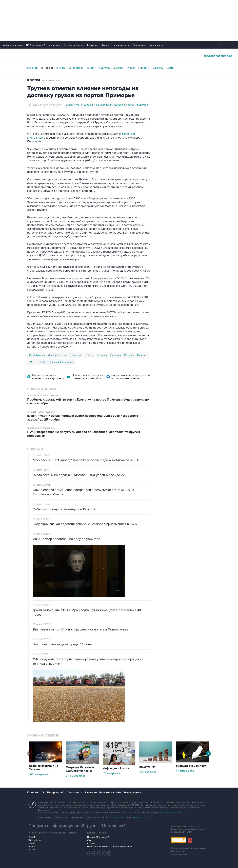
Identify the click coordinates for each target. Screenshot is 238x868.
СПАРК (32, 837)
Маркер (32, 847)
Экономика (76, 68)
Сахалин (102, 355)
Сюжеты (158, 68)
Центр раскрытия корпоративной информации (109, 847)
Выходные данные (180, 851)
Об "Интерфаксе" (35, 45)
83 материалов (148, 772)
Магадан (129, 355)
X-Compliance (35, 840)
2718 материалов (76, 776)
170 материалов (112, 774)
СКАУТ (32, 843)
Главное (32, 68)
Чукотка (89, 355)
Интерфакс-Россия (74, 45)
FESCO (43, 362)
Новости (144, 68)
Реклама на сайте (110, 793)
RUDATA (91, 843)
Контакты (33, 793)
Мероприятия (157, 45)
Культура (104, 68)
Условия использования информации (189, 848)
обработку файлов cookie (169, 813)
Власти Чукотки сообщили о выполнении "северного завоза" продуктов (107, 105)
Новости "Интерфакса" (98, 837)
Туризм (106, 45)
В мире (61, 68)
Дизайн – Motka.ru (180, 854)
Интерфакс (119, 56)
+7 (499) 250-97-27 (141, 818)
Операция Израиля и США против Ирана (80, 769)
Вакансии (91, 793)
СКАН (90, 840)
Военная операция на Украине (44, 768)
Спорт (91, 68)
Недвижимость (121, 45)
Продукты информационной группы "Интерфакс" (77, 826)
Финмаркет (93, 45)
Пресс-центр (74, 793)
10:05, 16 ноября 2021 (52, 80)
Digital (131, 68)
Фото (170, 68)
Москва (118, 68)
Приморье (76, 355)
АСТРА (32, 850)
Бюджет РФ (147, 767)
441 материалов (185, 771)
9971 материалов (39, 774)
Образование (139, 45)
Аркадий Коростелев (62, 362)
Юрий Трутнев (37, 355)
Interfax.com (54, 45)
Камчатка (115, 355)
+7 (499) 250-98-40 (118, 818)
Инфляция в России (116, 769)
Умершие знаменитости (192, 766)
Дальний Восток (57, 355)
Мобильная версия (13, 45)
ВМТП (32, 362)
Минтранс (143, 355)
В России (47, 68)
